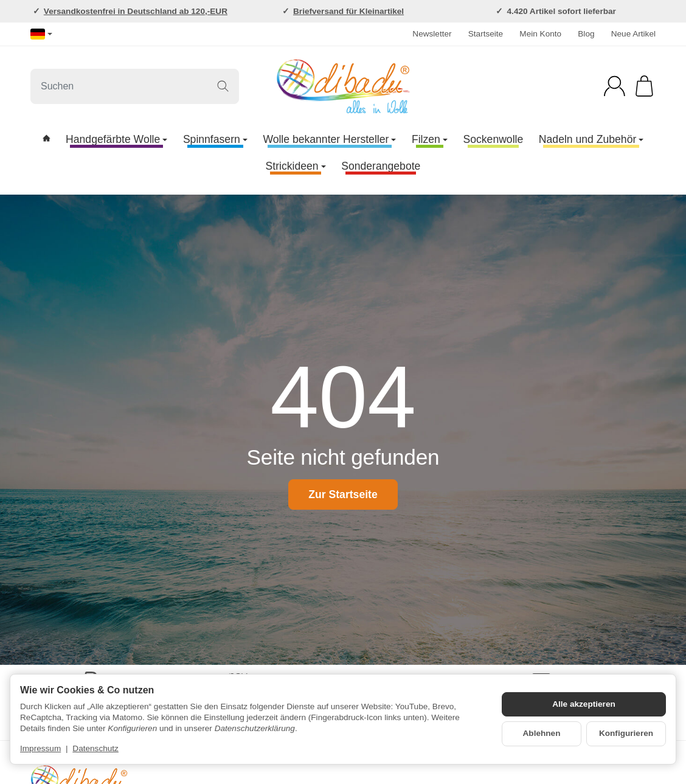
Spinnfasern (215, 139)
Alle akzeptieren (584, 704)
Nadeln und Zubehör (591, 139)
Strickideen (296, 166)
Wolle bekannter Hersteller (329, 139)
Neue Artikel (633, 34)
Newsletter (432, 34)
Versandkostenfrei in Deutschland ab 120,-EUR (136, 11)
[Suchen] (135, 86)
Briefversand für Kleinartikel (348, 11)
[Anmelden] (615, 86)
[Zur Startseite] (343, 86)
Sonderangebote (381, 166)
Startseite (486, 34)
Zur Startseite (343, 494)
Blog (586, 34)
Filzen (430, 139)
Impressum (40, 748)
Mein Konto (540, 34)
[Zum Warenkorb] (644, 86)
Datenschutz (95, 748)
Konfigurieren (626, 733)
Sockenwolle (493, 139)
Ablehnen (542, 733)
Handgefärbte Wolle (116, 139)
